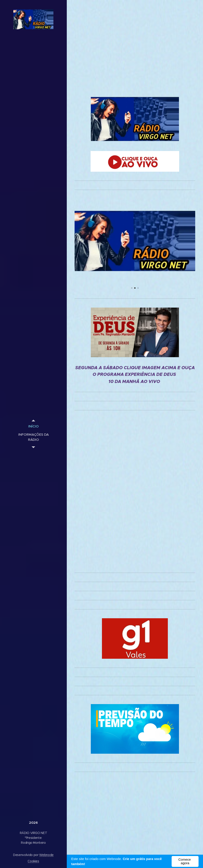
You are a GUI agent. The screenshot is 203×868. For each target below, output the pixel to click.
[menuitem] (33, 426)
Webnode (46, 855)
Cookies (33, 861)
